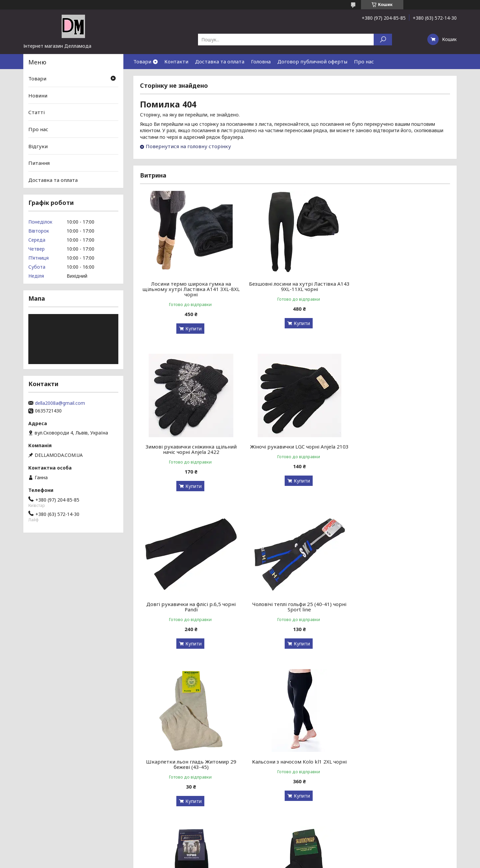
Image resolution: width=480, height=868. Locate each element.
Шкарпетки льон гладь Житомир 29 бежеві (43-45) (189, 607)
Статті (36, 112)
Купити (192, 329)
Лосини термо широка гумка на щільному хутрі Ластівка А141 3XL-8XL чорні (190, 289)
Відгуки (38, 146)
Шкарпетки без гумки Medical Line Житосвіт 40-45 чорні (295, 764)
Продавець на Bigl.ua (240, 855)
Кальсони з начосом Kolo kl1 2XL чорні (295, 604)
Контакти (176, 61)
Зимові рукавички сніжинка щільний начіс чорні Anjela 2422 (400, 286)
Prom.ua (272, 849)
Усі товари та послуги (419, 826)
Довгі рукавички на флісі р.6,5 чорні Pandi (295, 449)
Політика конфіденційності (290, 861)
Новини (38, 95)
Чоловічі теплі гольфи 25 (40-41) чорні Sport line (400, 449)
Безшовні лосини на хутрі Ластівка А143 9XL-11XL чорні (295, 286)
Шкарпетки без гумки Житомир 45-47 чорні (190, 764)
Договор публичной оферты (312, 61)
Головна (261, 61)
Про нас (364, 61)
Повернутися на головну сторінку (188, 146)
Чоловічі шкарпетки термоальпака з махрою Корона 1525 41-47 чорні (400, 607)
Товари (142, 61)
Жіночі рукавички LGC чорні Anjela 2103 (190, 447)
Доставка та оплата (220, 61)
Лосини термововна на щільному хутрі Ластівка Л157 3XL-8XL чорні (400, 764)
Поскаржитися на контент (235, 861)
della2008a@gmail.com (60, 403)
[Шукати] (383, 40)
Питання (39, 163)
